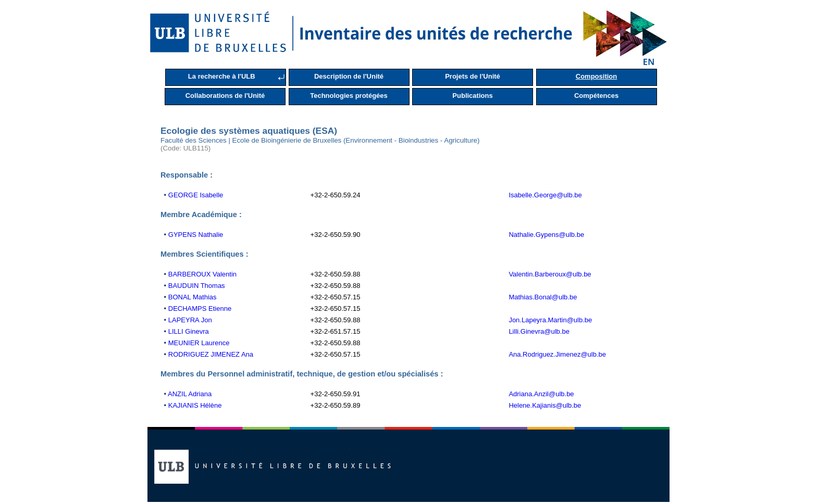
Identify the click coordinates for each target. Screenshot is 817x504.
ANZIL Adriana (190, 394)
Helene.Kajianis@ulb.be (545, 405)
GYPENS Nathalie (196, 235)
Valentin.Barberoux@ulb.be (550, 274)
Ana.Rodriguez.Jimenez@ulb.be (557, 354)
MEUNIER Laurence (199, 343)
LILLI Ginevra (189, 331)
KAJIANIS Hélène (195, 405)
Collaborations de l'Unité (225, 96)
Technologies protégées (349, 96)
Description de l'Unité (349, 76)
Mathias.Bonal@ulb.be (543, 297)
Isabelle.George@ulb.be (545, 195)
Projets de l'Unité (473, 76)
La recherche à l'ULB (222, 76)
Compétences (596, 96)
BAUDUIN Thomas (197, 286)
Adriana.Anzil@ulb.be (541, 394)
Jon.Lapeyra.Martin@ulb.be (550, 320)
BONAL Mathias (193, 297)
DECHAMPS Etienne (200, 308)
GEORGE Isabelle (196, 195)
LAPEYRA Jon (190, 320)
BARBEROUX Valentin (202, 274)
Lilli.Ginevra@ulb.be (539, 331)
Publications (472, 96)
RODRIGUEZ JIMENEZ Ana (211, 354)
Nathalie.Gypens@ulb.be (546, 235)
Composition (596, 76)
